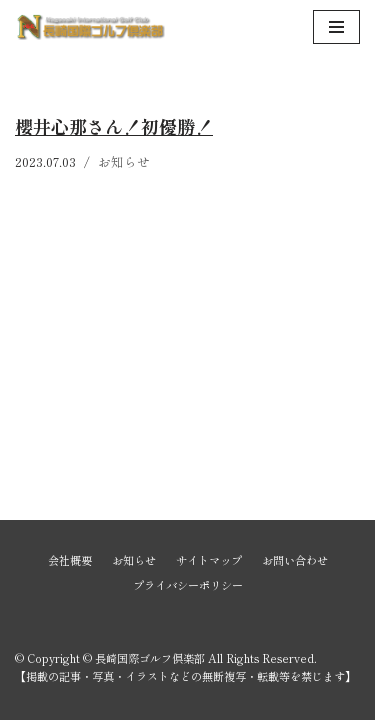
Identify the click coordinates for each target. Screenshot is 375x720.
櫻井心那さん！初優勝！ (114, 126)
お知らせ (124, 161)
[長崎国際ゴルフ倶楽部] (90, 27)
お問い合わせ (295, 560)
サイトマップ (209, 560)
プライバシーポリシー (188, 585)
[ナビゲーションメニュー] (336, 27)
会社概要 (70, 560)
